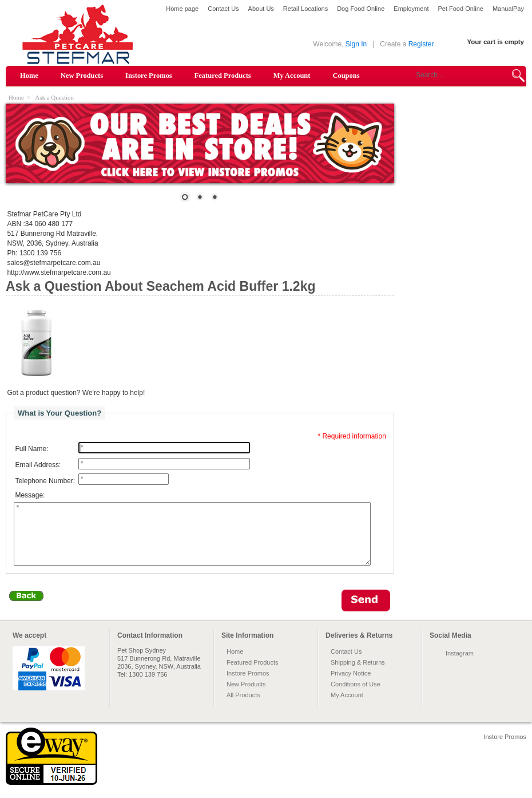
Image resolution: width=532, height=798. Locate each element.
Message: (30, 495)
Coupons (346, 76)
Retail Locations (305, 9)
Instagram (460, 665)
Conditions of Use (356, 696)
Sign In (356, 44)
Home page (182, 9)
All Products (243, 707)
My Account (292, 76)
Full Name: (31, 449)
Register (421, 44)
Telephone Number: (45, 481)
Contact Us (223, 9)
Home (29, 76)
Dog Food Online (361, 9)
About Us (261, 9)
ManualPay (508, 9)
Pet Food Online (460, 9)
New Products (82, 76)
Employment (411, 9)
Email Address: (38, 465)
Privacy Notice (351, 685)
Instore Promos (149, 76)
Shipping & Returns (358, 674)
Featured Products (223, 76)
